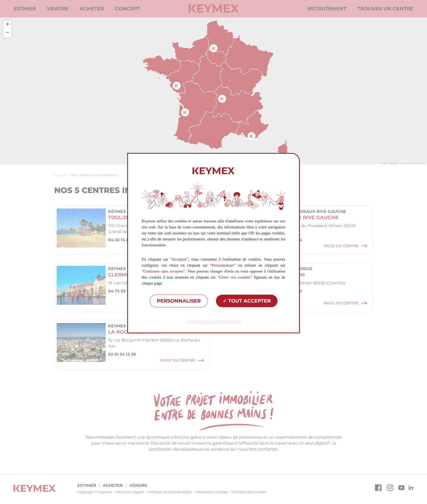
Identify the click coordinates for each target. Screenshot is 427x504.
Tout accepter (247, 301)
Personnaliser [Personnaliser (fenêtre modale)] (179, 301)
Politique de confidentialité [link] (214, 321)
